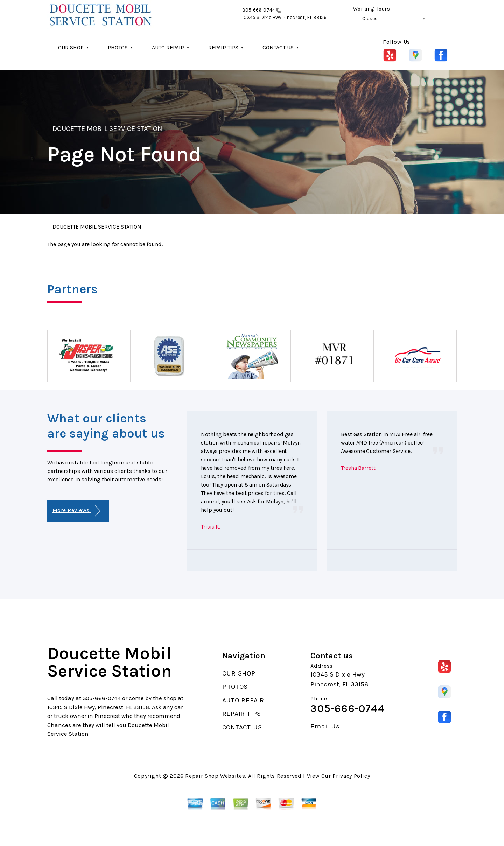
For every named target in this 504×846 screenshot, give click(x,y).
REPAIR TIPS (223, 47)
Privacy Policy (351, 776)
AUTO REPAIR (168, 47)
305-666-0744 (259, 10)
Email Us (325, 726)
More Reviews (76, 511)
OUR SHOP (71, 47)
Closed (370, 18)
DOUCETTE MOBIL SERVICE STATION (107, 129)
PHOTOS (118, 47)
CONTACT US (278, 47)
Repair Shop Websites (215, 776)
